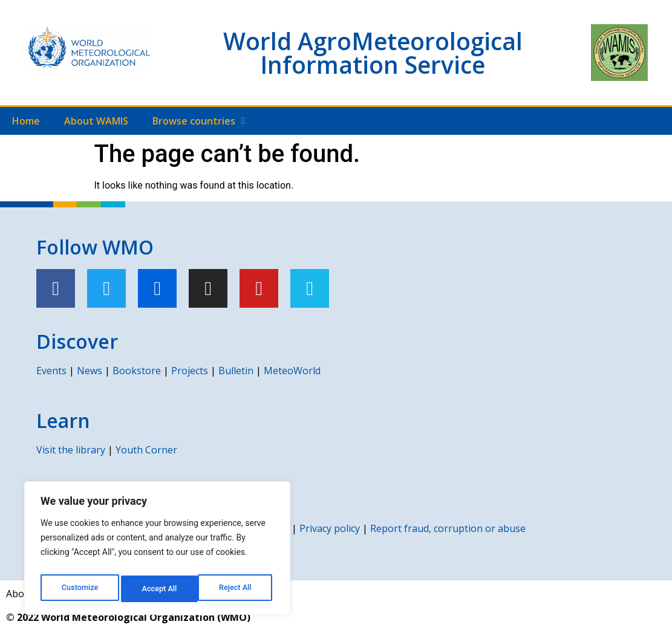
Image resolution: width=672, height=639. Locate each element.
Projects (190, 371)
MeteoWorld (292, 371)
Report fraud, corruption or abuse (448, 528)
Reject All (158, 589)
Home (26, 121)
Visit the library (71, 450)
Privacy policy (330, 528)
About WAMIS (96, 121)
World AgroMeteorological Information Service (373, 53)
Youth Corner (146, 450)
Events (51, 371)
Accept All (237, 589)
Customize (79, 589)
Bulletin (236, 371)
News (90, 371)
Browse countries (199, 121)
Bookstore (137, 371)
